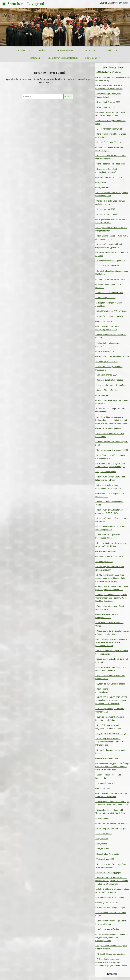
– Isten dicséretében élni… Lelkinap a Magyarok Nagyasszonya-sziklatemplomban (112, 937)
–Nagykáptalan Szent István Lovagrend (112, 733)
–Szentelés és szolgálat (106, 551)
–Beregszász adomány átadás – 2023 (112, 450)
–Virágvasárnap (102, 187)
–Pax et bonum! (102, 818)
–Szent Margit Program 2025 (108, 102)
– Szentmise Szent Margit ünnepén (110, 907)
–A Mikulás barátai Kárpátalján (109, 72)
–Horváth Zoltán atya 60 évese (109, 142)
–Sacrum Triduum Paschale (107, 390)
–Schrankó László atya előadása (109, 380)
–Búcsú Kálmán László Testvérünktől (111, 311)
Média (87, 50)
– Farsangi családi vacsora (107, 902)
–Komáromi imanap (104, 834)
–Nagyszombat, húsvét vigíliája (109, 177)
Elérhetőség (91, 58)
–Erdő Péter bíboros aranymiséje (110, 129)
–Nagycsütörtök (102, 849)
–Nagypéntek (101, 182)
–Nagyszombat (102, 839)
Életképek (35, 58)
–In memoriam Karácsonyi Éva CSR (111, 279)
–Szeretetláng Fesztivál (105, 298)
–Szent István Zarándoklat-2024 (109, 293)
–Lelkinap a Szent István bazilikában (111, 823)
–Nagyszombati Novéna (106, 472)
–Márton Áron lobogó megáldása (109, 316)
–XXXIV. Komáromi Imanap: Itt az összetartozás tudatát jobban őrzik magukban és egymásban (110, 578)
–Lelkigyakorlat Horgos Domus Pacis (111, 385)
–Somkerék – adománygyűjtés (108, 872)
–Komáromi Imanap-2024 (106, 375)
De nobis (21, 50)
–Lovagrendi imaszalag (105, 783)
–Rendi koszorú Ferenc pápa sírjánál (111, 164)
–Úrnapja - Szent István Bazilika (109, 556)
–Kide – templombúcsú (105, 351)
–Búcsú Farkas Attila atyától (107, 854)
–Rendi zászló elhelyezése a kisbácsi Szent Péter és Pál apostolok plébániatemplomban (111, 642)
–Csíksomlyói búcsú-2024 (107, 362)
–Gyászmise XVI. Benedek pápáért (110, 684)
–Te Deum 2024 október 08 (107, 266)
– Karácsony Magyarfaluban (107, 929)
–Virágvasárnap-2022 (105, 859)
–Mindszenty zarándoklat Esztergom (111, 828)
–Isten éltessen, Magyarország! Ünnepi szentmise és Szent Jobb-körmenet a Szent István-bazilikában (112, 767)
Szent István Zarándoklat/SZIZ (63, 58)
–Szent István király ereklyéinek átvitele (112, 356)
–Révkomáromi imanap (105, 107)
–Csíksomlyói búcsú (104, 562)
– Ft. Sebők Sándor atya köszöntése (111, 954)
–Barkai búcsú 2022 (104, 788)
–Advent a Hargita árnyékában (109, 428)
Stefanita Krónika (65, 50)
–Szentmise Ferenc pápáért (107, 214)
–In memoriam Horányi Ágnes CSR (111, 261)
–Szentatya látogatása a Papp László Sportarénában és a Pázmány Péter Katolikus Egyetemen (111, 598)
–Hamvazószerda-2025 (105, 209)
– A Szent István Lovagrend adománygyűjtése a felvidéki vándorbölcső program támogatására (111, 962)
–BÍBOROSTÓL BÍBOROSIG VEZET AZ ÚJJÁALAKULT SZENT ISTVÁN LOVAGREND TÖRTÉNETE (111, 700)
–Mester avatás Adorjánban (107, 758)
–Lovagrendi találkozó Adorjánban (110, 897)
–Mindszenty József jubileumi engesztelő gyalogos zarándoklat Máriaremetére (109, 742)
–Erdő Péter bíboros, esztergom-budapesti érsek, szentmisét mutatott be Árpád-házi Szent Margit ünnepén (111, 420)
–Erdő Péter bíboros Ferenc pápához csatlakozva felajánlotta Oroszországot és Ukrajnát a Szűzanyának (112, 881)
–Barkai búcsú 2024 (104, 321)
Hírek (109, 50)
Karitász (43, 50)
